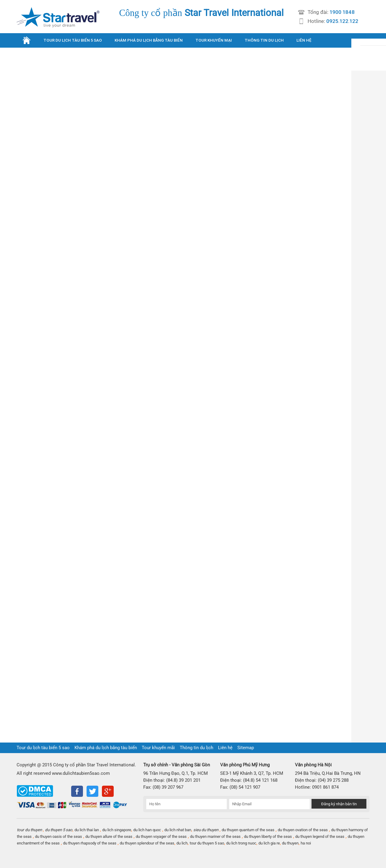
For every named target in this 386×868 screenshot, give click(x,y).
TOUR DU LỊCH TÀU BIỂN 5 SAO (73, 40)
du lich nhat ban (178, 830)
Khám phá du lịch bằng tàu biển (106, 748)
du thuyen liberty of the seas (268, 836)
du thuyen (290, 843)
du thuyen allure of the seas (109, 836)
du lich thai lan (87, 830)
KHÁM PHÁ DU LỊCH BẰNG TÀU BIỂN (149, 40)
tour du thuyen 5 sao (207, 843)
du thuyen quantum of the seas (248, 830)
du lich (182, 843)
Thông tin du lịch (196, 748)
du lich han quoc (147, 830)
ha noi (306, 843)
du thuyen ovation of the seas (303, 830)
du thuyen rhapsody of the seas (90, 843)
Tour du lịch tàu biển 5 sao (43, 748)
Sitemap (246, 748)
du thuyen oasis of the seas (59, 836)
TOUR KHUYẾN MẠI (214, 40)
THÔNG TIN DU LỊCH (264, 40)
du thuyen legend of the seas (320, 836)
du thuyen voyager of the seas (161, 836)
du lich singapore (117, 830)
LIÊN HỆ (304, 40)
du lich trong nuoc (241, 843)
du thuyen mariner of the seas (215, 836)
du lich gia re (269, 843)
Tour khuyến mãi (158, 748)
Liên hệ (225, 748)
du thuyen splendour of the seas (147, 843)
